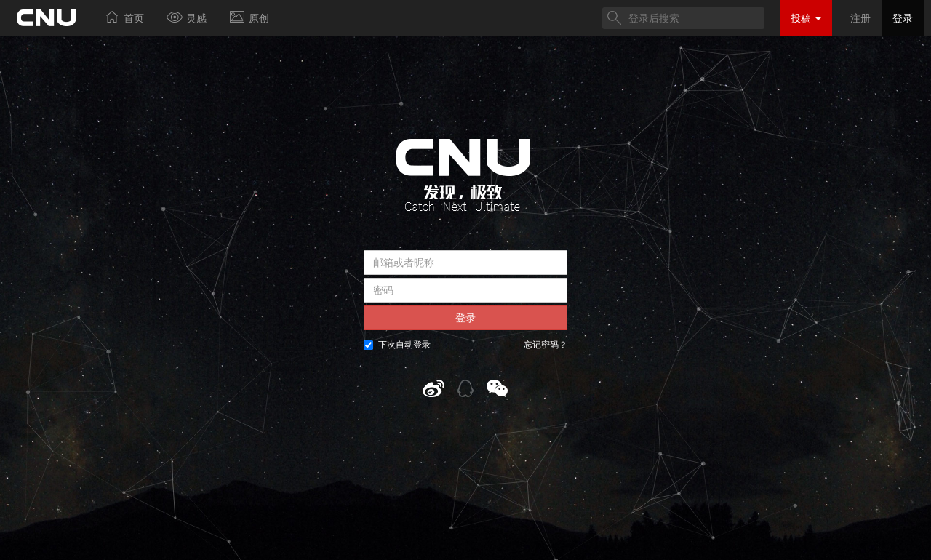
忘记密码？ (546, 345)
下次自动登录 (397, 345)
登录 (903, 18)
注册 (860, 18)
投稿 (806, 18)
